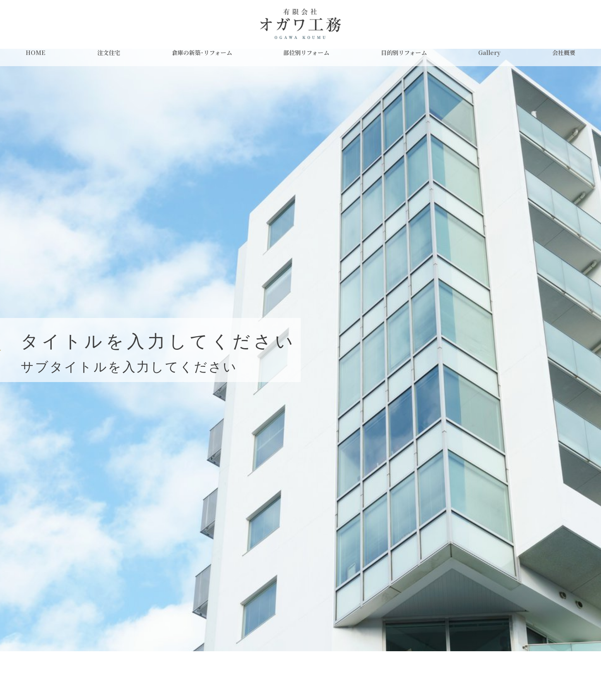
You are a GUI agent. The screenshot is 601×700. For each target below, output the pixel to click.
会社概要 (564, 53)
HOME (36, 53)
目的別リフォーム (404, 53)
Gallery (489, 53)
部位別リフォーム (306, 53)
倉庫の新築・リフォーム (202, 53)
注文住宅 (109, 53)
